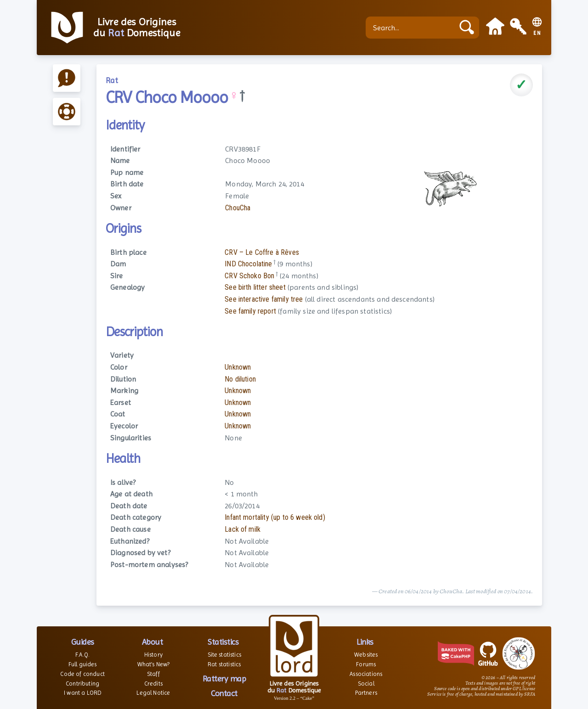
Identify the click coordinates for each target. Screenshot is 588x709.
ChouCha (238, 208)
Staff (153, 674)
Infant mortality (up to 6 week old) (275, 517)
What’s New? (154, 664)
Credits (153, 684)
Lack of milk (243, 529)
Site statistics (224, 655)
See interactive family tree (264, 299)
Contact (224, 693)
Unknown (238, 367)
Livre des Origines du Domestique (137, 28)
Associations (366, 674)
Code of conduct (82, 674)
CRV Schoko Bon (249, 276)
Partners (366, 693)
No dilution (240, 379)
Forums (366, 664)
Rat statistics (224, 664)
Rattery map (224, 678)
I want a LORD (82, 693)
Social (366, 684)
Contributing (82, 684)
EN (537, 33)
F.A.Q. (82, 655)
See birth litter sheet (255, 287)
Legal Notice (153, 693)
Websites (366, 655)
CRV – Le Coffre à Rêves (262, 252)
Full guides (83, 664)
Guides (83, 642)
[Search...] (412, 28)
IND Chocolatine (248, 264)
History (153, 655)
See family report (250, 311)
